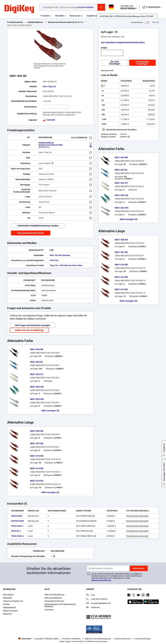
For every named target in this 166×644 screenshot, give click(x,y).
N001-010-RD (37, 456)
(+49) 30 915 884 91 (97, 599)
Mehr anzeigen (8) (50, 411)
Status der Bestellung (53, 598)
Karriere (6, 604)
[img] (19, 9)
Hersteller (59, 16)
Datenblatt (49, 120)
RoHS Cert (54, 260)
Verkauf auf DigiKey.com (13, 601)
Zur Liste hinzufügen (115, 63)
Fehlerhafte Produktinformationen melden (38, 226)
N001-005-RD (37, 431)
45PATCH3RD (17, 516)
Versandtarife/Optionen (54, 601)
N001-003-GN (37, 387)
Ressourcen (75, 16)
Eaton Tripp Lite (49, 87)
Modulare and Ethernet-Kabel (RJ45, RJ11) (66, 22)
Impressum (49, 610)
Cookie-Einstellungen (143, 639)
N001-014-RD (37, 468)
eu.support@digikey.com (99, 603)
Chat (90, 595)
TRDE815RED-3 (18, 536)
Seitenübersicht (9, 608)
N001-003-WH (37, 399)
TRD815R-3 (16, 531)
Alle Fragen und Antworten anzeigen (33, 325)
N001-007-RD (37, 444)
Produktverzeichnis (15, 22)
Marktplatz (7, 598)
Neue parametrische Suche (31, 233)
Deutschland (25, 639)
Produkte (45, 16)
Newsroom (8, 614)
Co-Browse (93, 608)
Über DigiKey (8, 595)
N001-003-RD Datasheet (60, 255)
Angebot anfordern (95, 16)
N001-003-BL (37, 362)
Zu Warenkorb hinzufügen (142, 63)
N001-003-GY (37, 374)
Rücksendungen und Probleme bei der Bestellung (60, 605)
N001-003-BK (37, 349)
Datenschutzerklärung (101, 580)
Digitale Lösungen (10, 611)
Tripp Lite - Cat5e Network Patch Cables (66, 265)
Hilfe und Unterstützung (54, 595)
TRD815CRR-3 (17, 526)
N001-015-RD (37, 481)
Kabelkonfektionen (35, 22)
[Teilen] (155, 22)
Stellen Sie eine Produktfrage (29, 330)
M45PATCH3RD (17, 521)
